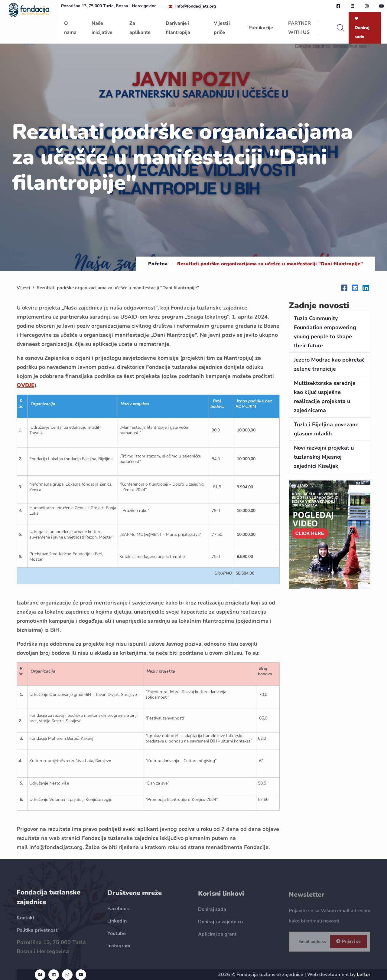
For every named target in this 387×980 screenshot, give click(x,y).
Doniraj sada (362, 28)
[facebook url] (338, 6)
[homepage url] (29, 9)
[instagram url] (367, 6)
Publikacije (261, 28)
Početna (158, 264)
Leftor (364, 975)
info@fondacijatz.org (196, 6)
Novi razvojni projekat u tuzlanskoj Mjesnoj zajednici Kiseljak (324, 457)
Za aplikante (140, 28)
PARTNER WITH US (299, 28)
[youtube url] (382, 6)
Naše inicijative (102, 28)
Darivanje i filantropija (178, 28)
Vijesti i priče (222, 28)
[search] (340, 28)
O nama (70, 28)
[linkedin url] (353, 6)
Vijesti (23, 288)
